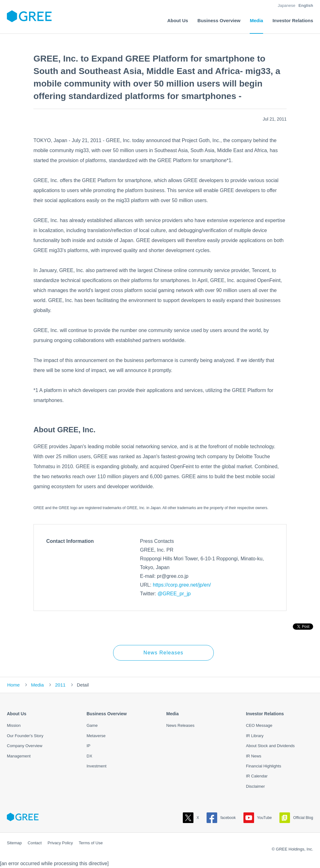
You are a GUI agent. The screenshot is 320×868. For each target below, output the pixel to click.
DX (89, 756)
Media (37, 685)
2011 (60, 685)
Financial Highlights (264, 766)
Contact (35, 843)
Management (19, 756)
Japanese (287, 5)
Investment (97, 766)
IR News (254, 756)
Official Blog (296, 818)
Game (92, 725)
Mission (14, 725)
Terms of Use (91, 843)
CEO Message (259, 725)
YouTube (258, 818)
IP (88, 746)
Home (13, 685)
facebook (221, 818)
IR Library (255, 736)
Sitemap (14, 843)
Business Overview (107, 714)
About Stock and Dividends (270, 746)
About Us (17, 714)
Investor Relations (265, 714)
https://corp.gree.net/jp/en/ (182, 585)
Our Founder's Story (25, 736)
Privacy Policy (60, 843)
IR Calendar (257, 776)
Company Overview (25, 746)
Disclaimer (255, 786)
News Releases (163, 653)
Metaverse (96, 736)
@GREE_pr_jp (174, 594)
